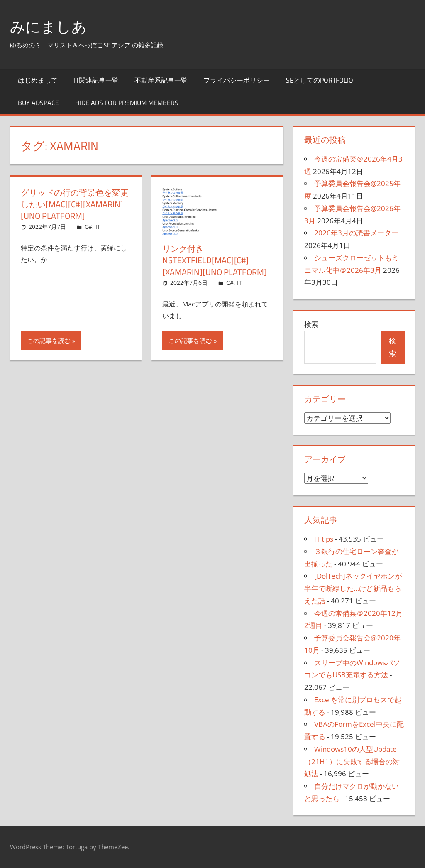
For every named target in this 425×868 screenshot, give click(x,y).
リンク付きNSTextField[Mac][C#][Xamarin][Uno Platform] (215, 260)
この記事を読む (49, 341)
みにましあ (48, 26)
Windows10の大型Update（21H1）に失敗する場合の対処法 (352, 761)
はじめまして (38, 80)
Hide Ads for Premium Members (127, 103)
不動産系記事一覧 (161, 80)
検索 (311, 324)
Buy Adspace (38, 103)
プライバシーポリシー (237, 80)
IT (98, 227)
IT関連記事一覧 (96, 80)
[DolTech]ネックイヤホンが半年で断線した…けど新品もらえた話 (353, 588)
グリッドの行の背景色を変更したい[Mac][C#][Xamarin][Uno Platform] (75, 204)
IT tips (324, 539)
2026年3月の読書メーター (356, 233)
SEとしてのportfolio (320, 80)
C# (88, 227)
